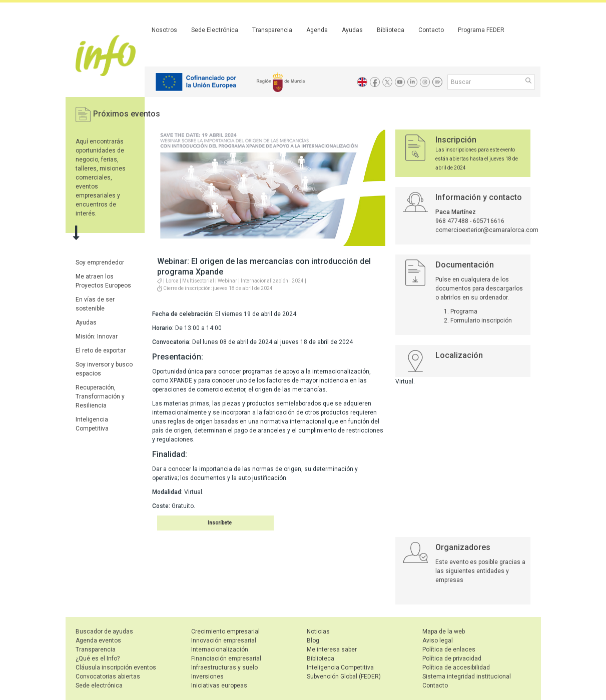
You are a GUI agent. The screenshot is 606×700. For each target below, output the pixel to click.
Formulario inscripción (481, 320)
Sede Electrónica (215, 30)
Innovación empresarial (224, 640)
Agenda (317, 30)
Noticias (318, 631)
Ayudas (352, 30)
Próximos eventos (127, 114)
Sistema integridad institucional (467, 676)
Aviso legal (438, 640)
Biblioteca (391, 30)
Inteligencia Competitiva (340, 667)
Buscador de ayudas (104, 631)
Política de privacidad (452, 658)
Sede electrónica (99, 685)
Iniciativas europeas (219, 685)
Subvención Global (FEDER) (344, 676)
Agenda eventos (98, 640)
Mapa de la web (444, 631)
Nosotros (164, 30)
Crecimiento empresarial (225, 631)
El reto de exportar (101, 350)
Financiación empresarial (226, 658)
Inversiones (207, 676)
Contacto (431, 30)
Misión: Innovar (97, 336)
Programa (464, 311)
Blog (313, 640)
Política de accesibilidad (456, 667)
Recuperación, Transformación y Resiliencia (100, 396)
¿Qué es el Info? (98, 658)
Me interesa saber (332, 649)
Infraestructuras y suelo (224, 667)
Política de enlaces (449, 649)
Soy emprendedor (100, 262)
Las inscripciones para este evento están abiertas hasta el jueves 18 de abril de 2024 (477, 159)
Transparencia (272, 30)
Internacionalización (220, 649)
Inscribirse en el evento (203, 523)
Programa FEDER (481, 30)
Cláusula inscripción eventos (116, 667)
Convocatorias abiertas (108, 676)
